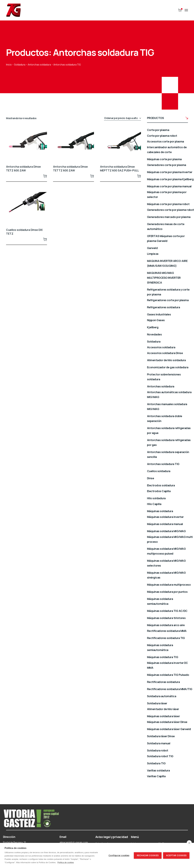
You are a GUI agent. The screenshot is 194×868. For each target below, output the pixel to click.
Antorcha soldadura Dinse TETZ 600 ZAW (23, 168)
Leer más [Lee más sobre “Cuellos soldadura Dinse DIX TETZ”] (45, 239)
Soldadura (20, 65)
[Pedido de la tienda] (122, 118)
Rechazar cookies (148, 855)
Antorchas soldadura (39, 65)
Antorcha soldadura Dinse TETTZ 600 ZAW (70, 168)
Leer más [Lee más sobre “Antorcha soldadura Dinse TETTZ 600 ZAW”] (92, 176)
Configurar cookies (119, 855)
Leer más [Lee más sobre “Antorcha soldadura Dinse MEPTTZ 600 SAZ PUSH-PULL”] (139, 176)
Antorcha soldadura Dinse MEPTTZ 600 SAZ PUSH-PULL (120, 168)
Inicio (9, 65)
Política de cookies (66, 862)
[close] (189, 843)
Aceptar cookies (176, 855)
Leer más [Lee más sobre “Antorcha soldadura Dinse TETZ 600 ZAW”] (45, 176)
